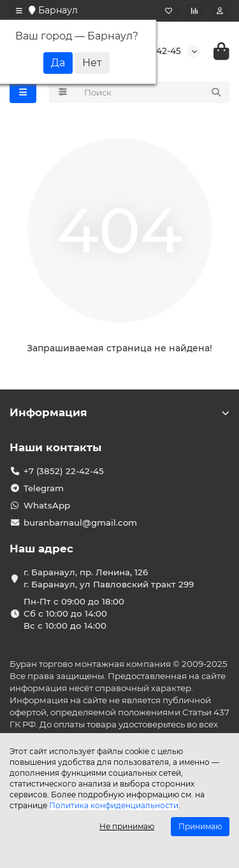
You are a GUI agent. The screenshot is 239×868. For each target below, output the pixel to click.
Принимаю (200, 826)
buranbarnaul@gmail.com (80, 522)
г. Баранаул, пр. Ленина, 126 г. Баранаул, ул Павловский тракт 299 (109, 578)
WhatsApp (47, 505)
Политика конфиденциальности (114, 805)
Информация (119, 412)
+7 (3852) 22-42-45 (64, 471)
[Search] (153, 92)
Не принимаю (127, 826)
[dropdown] (19, 11)
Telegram (44, 488)
